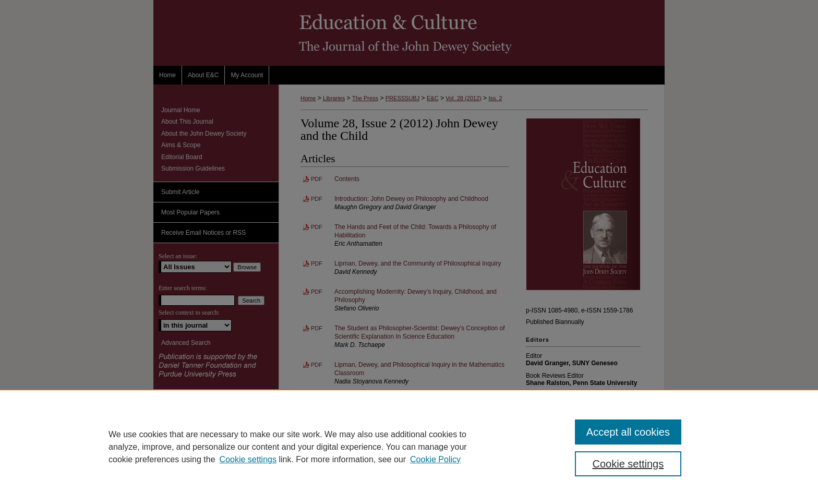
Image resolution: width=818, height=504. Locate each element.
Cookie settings (248, 459)
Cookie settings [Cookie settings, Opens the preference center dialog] (628, 464)
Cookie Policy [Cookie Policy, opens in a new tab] (435, 459)
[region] (409, 447)
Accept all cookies (628, 432)
